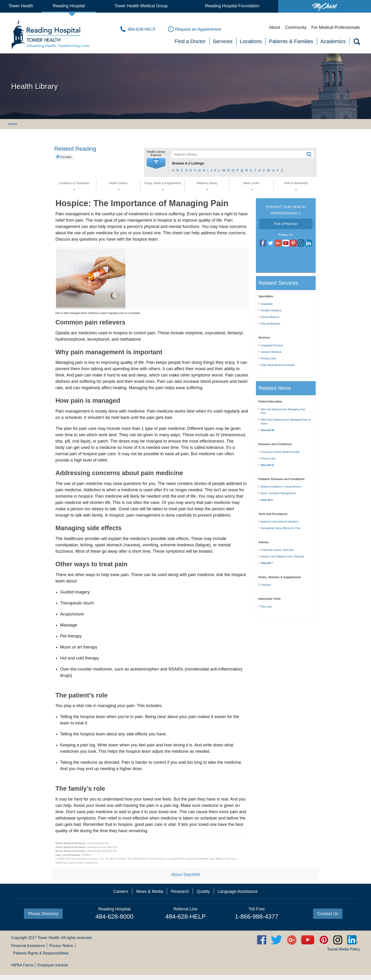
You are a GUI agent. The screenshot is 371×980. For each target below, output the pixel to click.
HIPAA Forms (22, 965)
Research (180, 891)
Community (296, 27)
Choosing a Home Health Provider (280, 452)
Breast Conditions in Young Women (281, 487)
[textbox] (240, 154)
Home (12, 124)
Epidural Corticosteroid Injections (280, 522)
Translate (66, 157)
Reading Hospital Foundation (232, 6)
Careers (121, 891)
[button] (156, 164)
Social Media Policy (344, 949)
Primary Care (268, 358)
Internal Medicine (271, 324)
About (275, 27)
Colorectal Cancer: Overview (277, 550)
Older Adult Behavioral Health (278, 365)
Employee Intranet (53, 965)
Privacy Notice (61, 946)
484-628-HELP (185, 917)
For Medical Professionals (335, 27)
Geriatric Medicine (271, 310)
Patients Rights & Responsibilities (41, 953)
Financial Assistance (28, 946)
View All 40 (268, 430)
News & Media (150, 891)
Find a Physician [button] (286, 224)
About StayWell (185, 875)
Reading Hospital (69, 6)
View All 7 (267, 563)
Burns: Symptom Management (278, 493)
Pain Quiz (266, 607)
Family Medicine (270, 317)
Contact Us (328, 914)
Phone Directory (43, 914)
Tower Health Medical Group (141, 6)
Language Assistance (238, 891)
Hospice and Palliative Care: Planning (282, 556)
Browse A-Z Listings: (189, 163)
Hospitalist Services (272, 345)
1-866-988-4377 (257, 917)
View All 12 (268, 465)
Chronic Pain (268, 458)
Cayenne (266, 585)
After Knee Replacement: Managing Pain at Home (286, 422)
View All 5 (267, 500)
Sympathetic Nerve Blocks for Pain (281, 528)
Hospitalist (267, 304)
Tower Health (21, 6)
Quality (203, 891)
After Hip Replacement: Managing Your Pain (283, 411)
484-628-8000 (114, 917)
